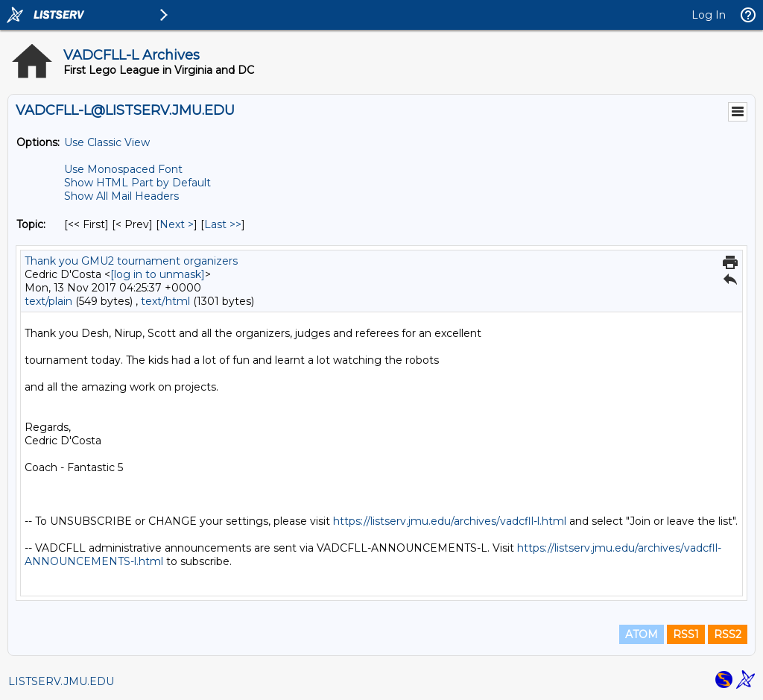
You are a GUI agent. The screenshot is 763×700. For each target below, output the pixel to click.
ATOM (642, 634)
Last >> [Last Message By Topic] (223, 224)
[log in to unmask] (158, 274)
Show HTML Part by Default (137, 183)
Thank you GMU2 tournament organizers (131, 261)
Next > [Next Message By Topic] (177, 224)
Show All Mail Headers (121, 196)
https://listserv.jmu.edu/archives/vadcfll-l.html (450, 521)
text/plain (48, 301)
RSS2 (728, 634)
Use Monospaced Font (123, 169)
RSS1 (686, 634)
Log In (709, 15)
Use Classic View (107, 142)
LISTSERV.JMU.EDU (61, 681)
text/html (165, 301)
